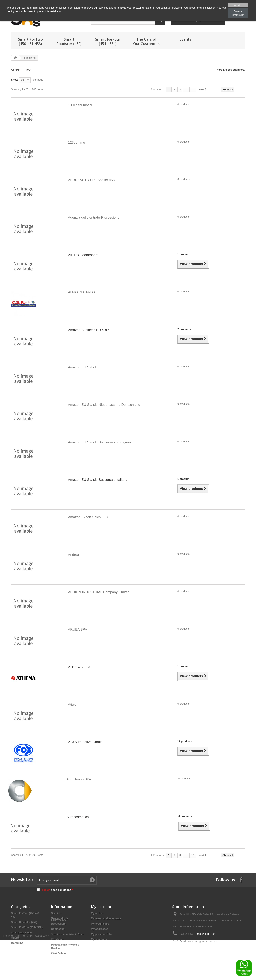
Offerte (15, 938)
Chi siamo (57, 939)
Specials (56, 913)
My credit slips (100, 924)
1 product (183, 254)
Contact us (58, 929)
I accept (57, 890)
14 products (185, 741)
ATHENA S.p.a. (80, 667)
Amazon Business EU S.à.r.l (89, 330)
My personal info (101, 934)
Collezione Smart (21, 932)
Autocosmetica (78, 817)
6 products (185, 816)
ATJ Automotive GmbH (85, 742)
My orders (97, 913)
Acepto (238, 5)
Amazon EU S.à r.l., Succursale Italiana (98, 480)
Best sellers (58, 924)
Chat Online (58, 953)
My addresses (100, 929)
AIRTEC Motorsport (83, 255)
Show (14, 80)
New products (60, 918)
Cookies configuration (238, 13)
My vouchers (99, 939)
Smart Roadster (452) (69, 41)
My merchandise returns (106, 918)
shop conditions (61, 890)
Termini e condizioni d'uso (67, 934)
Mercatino (17, 943)
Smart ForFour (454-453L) (108, 41)
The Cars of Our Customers (146, 41)
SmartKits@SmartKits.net (202, 941)
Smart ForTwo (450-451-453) (30, 41)
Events (185, 39)
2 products (184, 329)
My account (101, 907)
